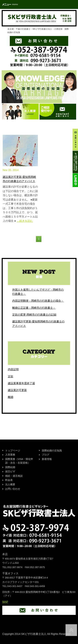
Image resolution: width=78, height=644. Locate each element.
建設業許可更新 (17, 390)
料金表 (9, 480)
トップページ (13, 451)
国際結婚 (10, 467)
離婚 (11, 397)
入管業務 (10, 455)
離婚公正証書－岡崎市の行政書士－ (34, 308)
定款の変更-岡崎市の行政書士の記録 (34, 315)
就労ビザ (10, 472)
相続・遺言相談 (14, 476)
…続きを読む (25, 221)
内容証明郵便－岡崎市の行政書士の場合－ (38, 301)
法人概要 (10, 484)
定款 (11, 376)
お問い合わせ (13, 489)
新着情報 (47, 459)
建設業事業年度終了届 (21, 383)
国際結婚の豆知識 (52, 451)
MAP (5, 602)
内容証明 (13, 369)
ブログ (46, 455)
